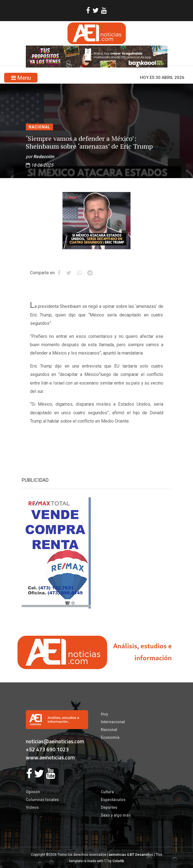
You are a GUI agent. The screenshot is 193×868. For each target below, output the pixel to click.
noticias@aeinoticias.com (55, 741)
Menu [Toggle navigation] (21, 78)
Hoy (104, 714)
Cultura (107, 792)
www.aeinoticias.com (50, 757)
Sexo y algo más (116, 815)
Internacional (113, 722)
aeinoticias (117, 855)
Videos (32, 807)
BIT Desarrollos (141, 855)
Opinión (33, 792)
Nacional (39, 127)
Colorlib (118, 861)
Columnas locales (42, 800)
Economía (110, 737)
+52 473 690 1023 (47, 749)
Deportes (109, 807)
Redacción (44, 157)
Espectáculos (113, 800)
